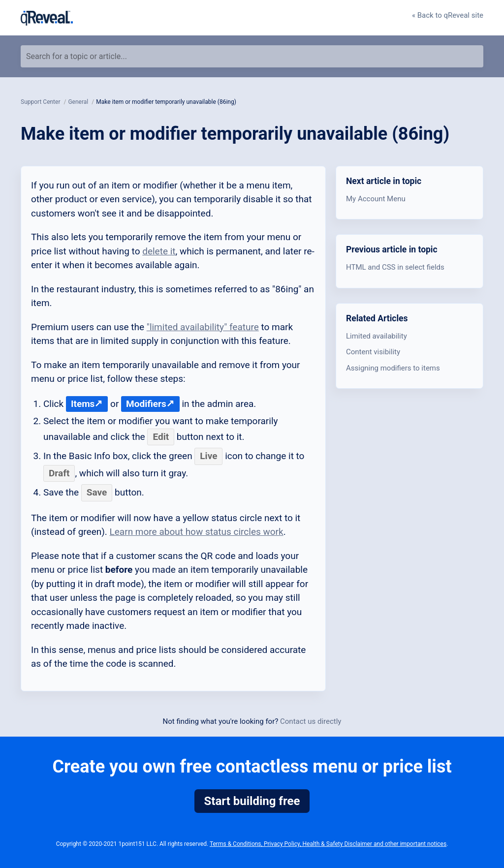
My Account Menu (376, 199)
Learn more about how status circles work (197, 532)
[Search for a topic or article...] (252, 56)
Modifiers (146, 404)
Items (83, 404)
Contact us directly (311, 721)
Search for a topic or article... (77, 56)
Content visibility (373, 352)
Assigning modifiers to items (393, 368)
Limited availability (377, 336)
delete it (159, 251)
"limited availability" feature (203, 327)
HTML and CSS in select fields (395, 267)
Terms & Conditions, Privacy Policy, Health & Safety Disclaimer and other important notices (328, 844)
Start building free (252, 801)
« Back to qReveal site (448, 15)
